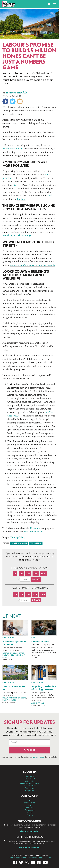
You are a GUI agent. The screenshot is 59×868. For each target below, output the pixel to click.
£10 (21, 574)
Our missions (30, 778)
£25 (28, 574)
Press (29, 813)
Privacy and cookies (37, 858)
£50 (36, 574)
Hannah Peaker (9, 700)
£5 (15, 574)
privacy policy (39, 757)
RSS (50, 858)
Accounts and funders (29, 783)
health (51, 196)
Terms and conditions (17, 858)
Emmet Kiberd (20, 698)
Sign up (29, 750)
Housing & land (19, 543)
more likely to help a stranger (17, 236)
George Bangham (10, 653)
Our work (30, 776)
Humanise (35, 528)
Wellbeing (36, 543)
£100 (43, 574)
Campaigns (29, 810)
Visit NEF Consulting (30, 831)
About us (30, 772)
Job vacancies (29, 786)
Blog (5, 36)
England (21, 199)
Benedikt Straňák (17, 93)
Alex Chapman (38, 703)
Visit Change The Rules (30, 847)
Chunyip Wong (18, 538)
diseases (17, 185)
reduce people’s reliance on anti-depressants (32, 265)
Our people (30, 781)
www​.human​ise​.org (33, 532)
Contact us (30, 788)
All (30, 800)
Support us (30, 791)
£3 (16, 594)
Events (29, 815)
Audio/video (29, 808)
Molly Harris (15, 655)
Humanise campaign (13, 149)
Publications (8, 638)
